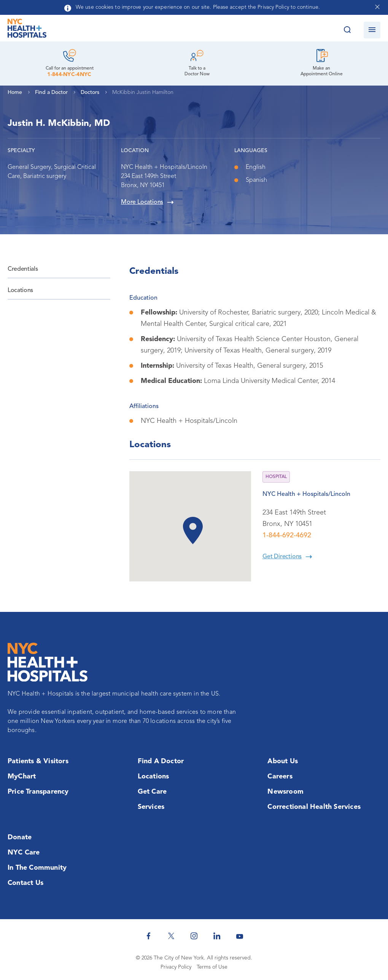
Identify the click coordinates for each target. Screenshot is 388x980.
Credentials (23, 269)
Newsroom (285, 792)
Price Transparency (38, 792)
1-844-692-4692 (287, 535)
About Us (283, 761)
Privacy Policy (176, 967)
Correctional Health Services (314, 807)
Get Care (152, 792)
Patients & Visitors (38, 761)
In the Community (37, 868)
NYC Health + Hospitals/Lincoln (306, 494)
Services (151, 807)
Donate (20, 837)
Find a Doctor (161, 761)
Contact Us (25, 883)
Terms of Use (212, 967)
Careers (280, 777)
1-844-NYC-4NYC (69, 75)
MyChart (22, 777)
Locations (20, 291)
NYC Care (24, 853)
